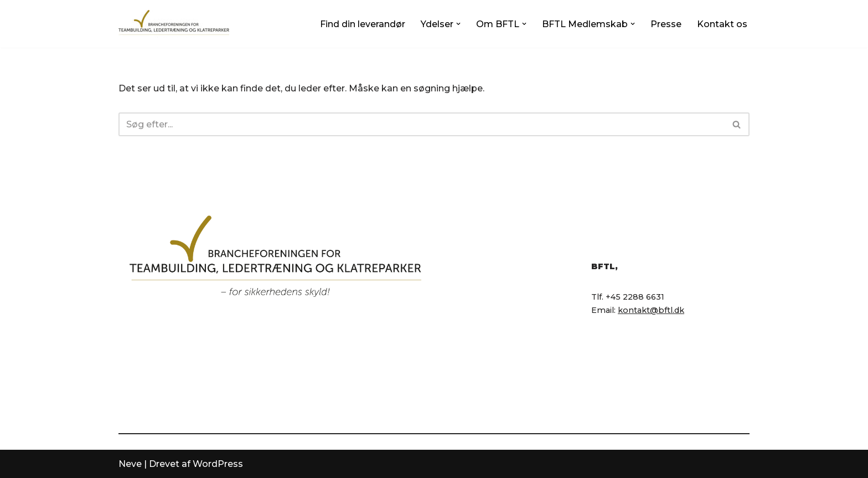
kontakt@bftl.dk (651, 310)
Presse (666, 24)
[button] (458, 24)
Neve (130, 464)
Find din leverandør (363, 24)
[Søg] (422, 124)
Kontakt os (722, 24)
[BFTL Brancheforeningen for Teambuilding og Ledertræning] (174, 24)
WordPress (218, 464)
